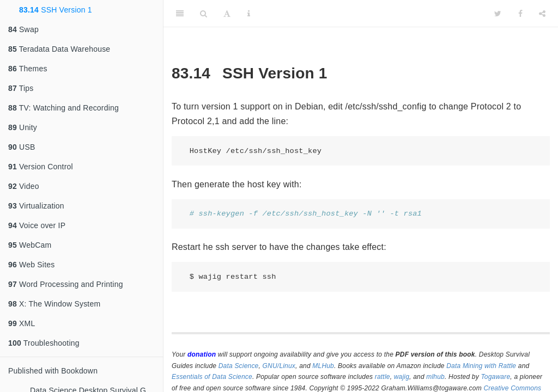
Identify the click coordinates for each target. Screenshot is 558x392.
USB (22, 147)
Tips (21, 88)
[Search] (204, 14)
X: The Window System (54, 304)
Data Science (239, 366)
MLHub (323, 366)
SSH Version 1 (56, 10)
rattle (383, 377)
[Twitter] (498, 14)
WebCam (30, 245)
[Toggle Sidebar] (180, 14)
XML (22, 323)
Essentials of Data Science (212, 377)
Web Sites (31, 265)
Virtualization (36, 206)
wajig (402, 377)
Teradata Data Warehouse (59, 49)
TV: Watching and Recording (63, 108)
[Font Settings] (227, 14)
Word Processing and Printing (66, 284)
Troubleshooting (44, 343)
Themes (28, 69)
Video (24, 186)
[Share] (542, 14)
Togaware (495, 377)
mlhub (435, 377)
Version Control (41, 167)
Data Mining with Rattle (481, 366)
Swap (23, 29)
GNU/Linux (279, 366)
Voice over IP (37, 225)
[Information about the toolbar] (249, 14)
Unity (23, 127)
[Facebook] (520, 14)
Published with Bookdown (53, 371)
